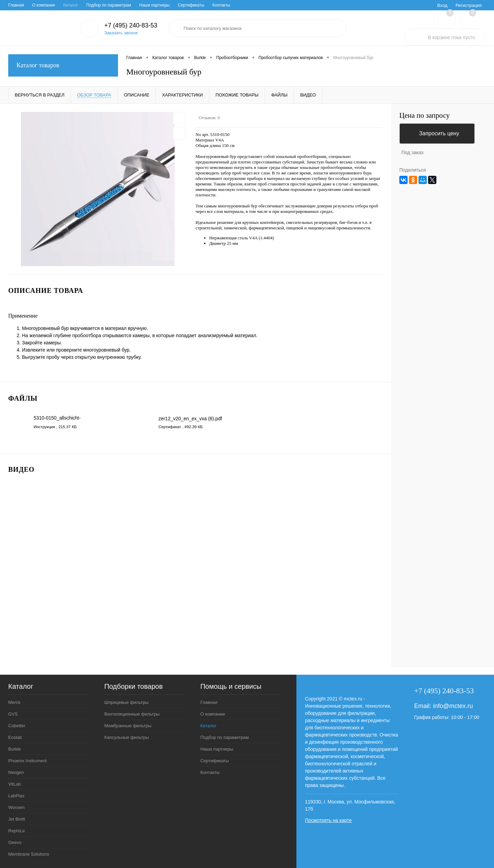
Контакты (221, 5)
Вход (442, 5)
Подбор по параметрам (109, 5)
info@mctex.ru (453, 706)
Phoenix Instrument (27, 761)
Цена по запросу (425, 116)
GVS (13, 714)
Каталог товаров (63, 65)
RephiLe (16, 831)
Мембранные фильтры (128, 726)
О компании (44, 5)
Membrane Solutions (29, 854)
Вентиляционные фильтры (132, 714)
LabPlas (16, 796)
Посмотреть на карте (328, 820)
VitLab (15, 784)
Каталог (71, 5)
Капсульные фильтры (127, 737)
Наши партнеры (155, 5)
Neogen (16, 772)
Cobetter (17, 726)
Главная (16, 5)
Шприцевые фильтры (126, 702)
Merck (14, 702)
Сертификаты (191, 5)
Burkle (15, 749)
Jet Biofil (17, 819)
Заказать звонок (121, 33)
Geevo (15, 842)
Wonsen (16, 807)
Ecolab (15, 737)
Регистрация (469, 5)
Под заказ (412, 152)
